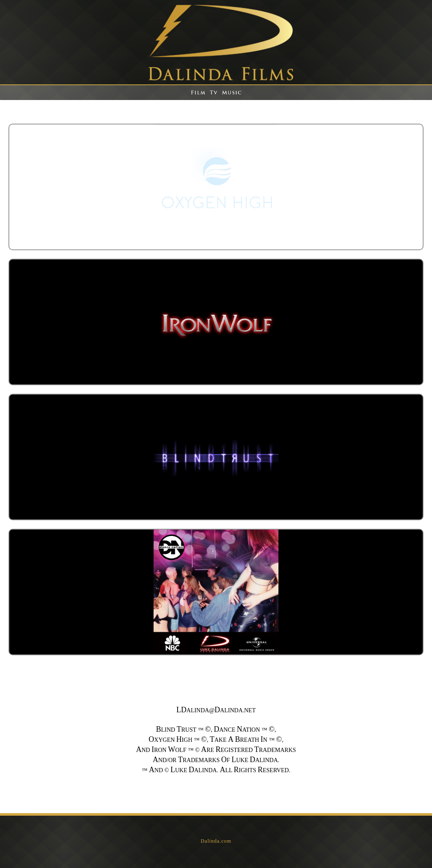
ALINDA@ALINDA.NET (216, 710)
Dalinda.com (216, 841)
